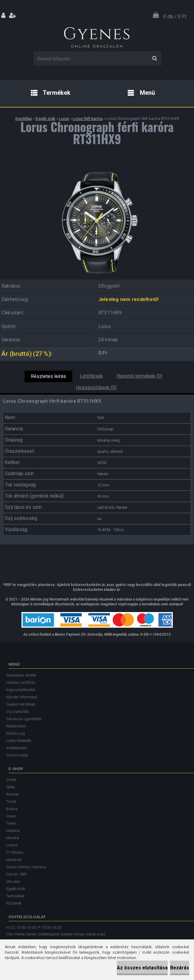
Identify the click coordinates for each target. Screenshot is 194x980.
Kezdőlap (24, 119)
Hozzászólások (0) (96, 387)
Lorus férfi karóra (88, 119)
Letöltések (91, 376)
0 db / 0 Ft (175, 16)
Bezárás (180, 968)
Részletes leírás (48, 376)
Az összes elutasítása (142, 968)
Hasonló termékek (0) (139, 376)
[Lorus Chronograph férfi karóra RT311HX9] (97, 167)
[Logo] (96, 36)
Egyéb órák (46, 119)
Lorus (64, 119)
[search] (155, 58)
